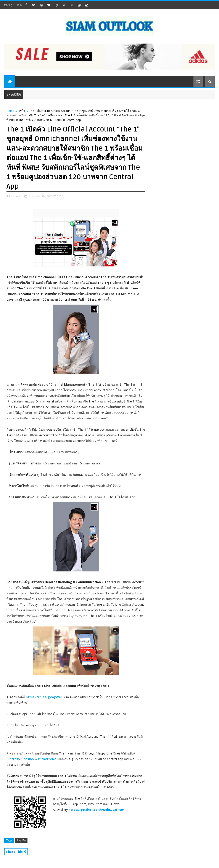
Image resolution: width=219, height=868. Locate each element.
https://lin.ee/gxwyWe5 (44, 697)
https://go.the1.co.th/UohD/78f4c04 (97, 810)
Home (10, 111)
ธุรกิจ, (60, 196)
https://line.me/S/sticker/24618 (34, 759)
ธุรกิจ (22, 111)
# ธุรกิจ (21, 840)
